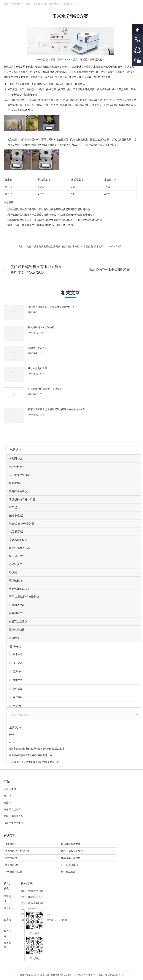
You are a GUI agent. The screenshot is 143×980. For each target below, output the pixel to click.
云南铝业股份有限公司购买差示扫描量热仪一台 (34, 762)
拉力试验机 (15, 483)
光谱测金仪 (16, 515)
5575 (11, 735)
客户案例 (17, 4)
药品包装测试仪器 (19, 589)
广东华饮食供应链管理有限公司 (45, 389)
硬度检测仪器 (17, 630)
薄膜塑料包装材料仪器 (22, 500)
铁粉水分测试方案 (38, 368)
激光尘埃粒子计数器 (22, 523)
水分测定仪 (15, 459)
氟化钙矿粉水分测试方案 (41, 327)
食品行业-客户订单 (72, 246)
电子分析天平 (17, 467)
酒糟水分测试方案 (38, 348)
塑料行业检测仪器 (19, 491)
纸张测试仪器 (17, 605)
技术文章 (18, 680)
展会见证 (18, 663)
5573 (11, 742)
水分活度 (14, 638)
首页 (6, 4)
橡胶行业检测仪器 (19, 548)
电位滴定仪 (16, 531)
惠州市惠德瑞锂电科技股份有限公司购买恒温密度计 (36, 749)
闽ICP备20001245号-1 (111, 975)
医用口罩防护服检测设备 (24, 597)
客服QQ (138, 50)
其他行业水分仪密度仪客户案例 (43, 4)
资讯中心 (18, 654)
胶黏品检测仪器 (18, 540)
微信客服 (138, 61)
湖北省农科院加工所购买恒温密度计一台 (30, 755)
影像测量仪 (15, 613)
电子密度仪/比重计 (20, 475)
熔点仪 (13, 572)
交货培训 (18, 706)
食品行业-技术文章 (93, 246)
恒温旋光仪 (16, 556)
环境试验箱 (15, 581)
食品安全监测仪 (18, 621)
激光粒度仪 (15, 564)
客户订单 (18, 671)
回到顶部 (138, 29)
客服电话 (138, 40)
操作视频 (18, 689)
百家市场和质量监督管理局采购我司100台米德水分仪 (57, 409)
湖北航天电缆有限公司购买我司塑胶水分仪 (51, 307)
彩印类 (13, 507)
